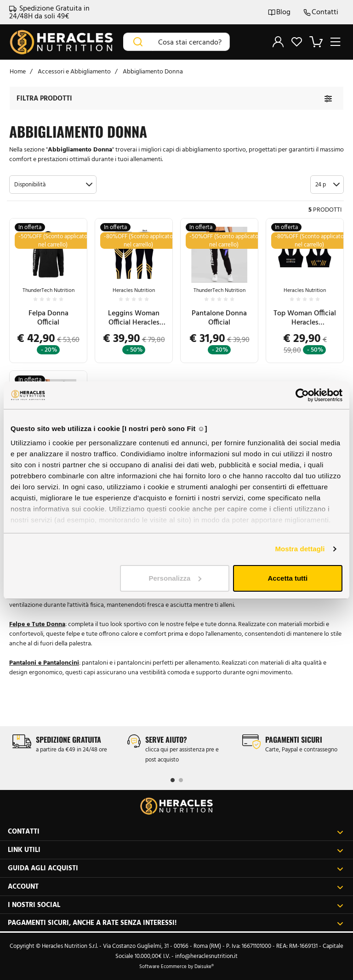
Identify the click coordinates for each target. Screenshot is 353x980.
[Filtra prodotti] (328, 98)
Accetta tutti (288, 578)
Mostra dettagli (300, 549)
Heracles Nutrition (134, 290)
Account (176, 887)
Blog (279, 12)
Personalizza (175, 578)
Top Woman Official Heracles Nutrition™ (305, 318)
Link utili (176, 850)
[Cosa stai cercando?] (191, 42)
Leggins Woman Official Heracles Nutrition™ (134, 318)
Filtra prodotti (44, 98)
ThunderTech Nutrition (48, 290)
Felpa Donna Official (48, 317)
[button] (53, 185)
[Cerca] (138, 42)
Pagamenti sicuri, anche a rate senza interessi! (176, 923)
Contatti (321, 12)
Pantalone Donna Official (219, 317)
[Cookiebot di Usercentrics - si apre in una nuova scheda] (302, 395)
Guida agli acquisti (176, 868)
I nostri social (176, 905)
